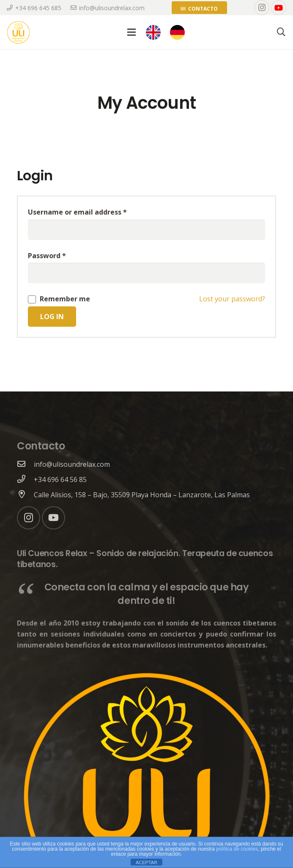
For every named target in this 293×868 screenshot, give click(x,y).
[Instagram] (262, 8)
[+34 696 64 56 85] (25, 479)
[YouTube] (279, 8)
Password (47, 256)
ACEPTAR (146, 862)
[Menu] (131, 32)
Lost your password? (232, 299)
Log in (52, 317)
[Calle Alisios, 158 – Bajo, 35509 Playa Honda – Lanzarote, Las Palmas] (25, 495)
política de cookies (237, 849)
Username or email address (77, 212)
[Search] (281, 32)
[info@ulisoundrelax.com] (25, 464)
